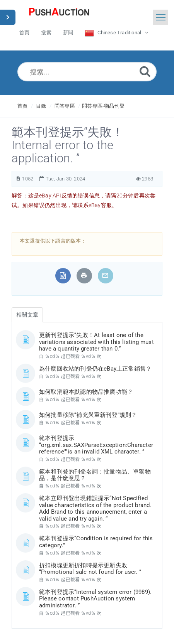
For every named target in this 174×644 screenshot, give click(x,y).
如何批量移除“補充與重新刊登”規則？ (88, 415)
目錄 (41, 106)
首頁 (22, 106)
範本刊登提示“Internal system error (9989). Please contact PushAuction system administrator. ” (95, 599)
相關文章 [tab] (27, 315)
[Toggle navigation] (160, 17)
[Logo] (59, 13)
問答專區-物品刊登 (103, 106)
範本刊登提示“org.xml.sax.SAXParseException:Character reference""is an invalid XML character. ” (96, 445)
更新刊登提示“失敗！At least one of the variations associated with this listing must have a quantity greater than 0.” (96, 342)
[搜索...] (87, 72)
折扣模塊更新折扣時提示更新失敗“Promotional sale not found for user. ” (90, 569)
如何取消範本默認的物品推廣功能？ (86, 392)
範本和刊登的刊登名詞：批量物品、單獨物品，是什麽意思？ (95, 475)
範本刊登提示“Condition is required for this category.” (96, 542)
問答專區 (65, 106)
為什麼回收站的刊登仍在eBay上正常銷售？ (95, 369)
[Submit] (145, 71)
